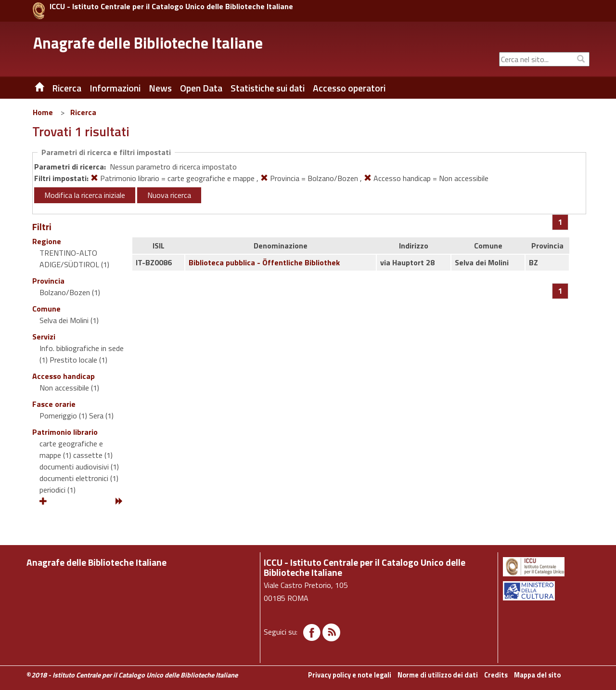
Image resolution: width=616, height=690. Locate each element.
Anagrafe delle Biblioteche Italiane (148, 43)
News (160, 88)
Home (43, 112)
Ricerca (83, 112)
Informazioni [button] (115, 88)
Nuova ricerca (169, 195)
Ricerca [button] (67, 88)
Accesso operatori (349, 88)
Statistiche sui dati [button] (268, 88)
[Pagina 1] (560, 222)
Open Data (201, 88)
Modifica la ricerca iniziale (85, 195)
